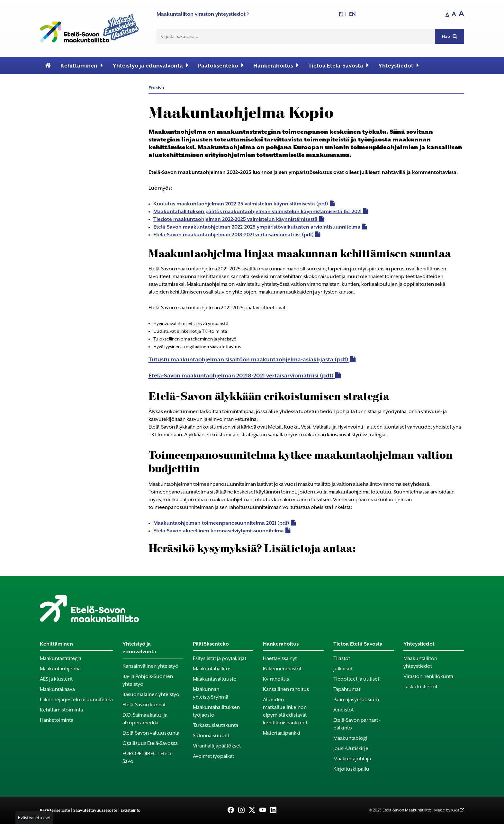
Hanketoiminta (57, 720)
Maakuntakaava (57, 689)
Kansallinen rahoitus (286, 689)
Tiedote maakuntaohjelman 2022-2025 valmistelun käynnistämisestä (235, 219)
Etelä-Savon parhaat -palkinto (357, 724)
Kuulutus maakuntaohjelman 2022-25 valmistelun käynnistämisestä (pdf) (241, 204)
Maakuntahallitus (212, 669)
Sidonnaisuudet (211, 736)
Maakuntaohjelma (60, 669)
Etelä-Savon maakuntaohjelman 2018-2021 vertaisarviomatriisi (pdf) (234, 235)
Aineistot (343, 710)
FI (341, 14)
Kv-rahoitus (276, 679)
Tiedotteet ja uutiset (356, 679)
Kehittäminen (82, 65)
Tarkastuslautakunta (216, 725)
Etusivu (156, 88)
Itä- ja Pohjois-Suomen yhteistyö (148, 680)
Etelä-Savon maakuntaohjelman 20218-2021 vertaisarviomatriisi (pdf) (241, 376)
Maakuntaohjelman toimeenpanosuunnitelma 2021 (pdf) (221, 523)
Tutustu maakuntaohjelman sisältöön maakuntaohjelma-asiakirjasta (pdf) (248, 359)
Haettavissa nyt (280, 658)
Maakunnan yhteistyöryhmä (211, 693)
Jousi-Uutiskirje (351, 748)
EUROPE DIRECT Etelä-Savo (148, 757)
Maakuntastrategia (61, 658)
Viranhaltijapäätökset (217, 746)
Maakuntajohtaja (352, 759)
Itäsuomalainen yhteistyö (151, 694)
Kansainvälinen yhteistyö (150, 666)
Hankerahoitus (276, 65)
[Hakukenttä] (296, 36)
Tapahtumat (347, 689)
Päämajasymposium (356, 700)
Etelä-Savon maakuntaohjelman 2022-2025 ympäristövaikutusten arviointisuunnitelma (257, 227)
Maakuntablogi (350, 738)
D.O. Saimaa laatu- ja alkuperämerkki (145, 719)
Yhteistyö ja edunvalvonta (150, 65)
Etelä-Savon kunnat (144, 705)
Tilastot (342, 658)
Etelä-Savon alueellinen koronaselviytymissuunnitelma (219, 531)
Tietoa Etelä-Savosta (338, 65)
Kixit (455, 810)
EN (352, 14)
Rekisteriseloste (55, 810)
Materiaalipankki (282, 733)
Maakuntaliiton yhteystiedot (420, 662)
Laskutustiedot (420, 687)
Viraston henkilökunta (428, 676)
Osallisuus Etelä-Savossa (150, 743)
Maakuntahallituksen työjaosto (216, 711)
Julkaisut (343, 669)
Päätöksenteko (221, 65)
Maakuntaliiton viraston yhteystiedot (203, 14)
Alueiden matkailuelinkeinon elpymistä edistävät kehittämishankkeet (285, 711)
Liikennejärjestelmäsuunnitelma (76, 700)
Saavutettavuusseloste (95, 810)
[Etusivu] (48, 66)
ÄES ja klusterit (56, 679)
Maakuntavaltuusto (215, 679)
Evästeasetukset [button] (34, 818)
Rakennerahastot (282, 669)
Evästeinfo (130, 810)
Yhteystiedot (399, 65)
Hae (450, 36)
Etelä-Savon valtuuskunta (151, 733)
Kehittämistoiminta (61, 710)
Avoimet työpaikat (213, 756)
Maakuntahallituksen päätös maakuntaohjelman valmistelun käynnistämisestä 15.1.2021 (257, 212)
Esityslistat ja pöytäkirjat (220, 658)
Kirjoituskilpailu (351, 769)
